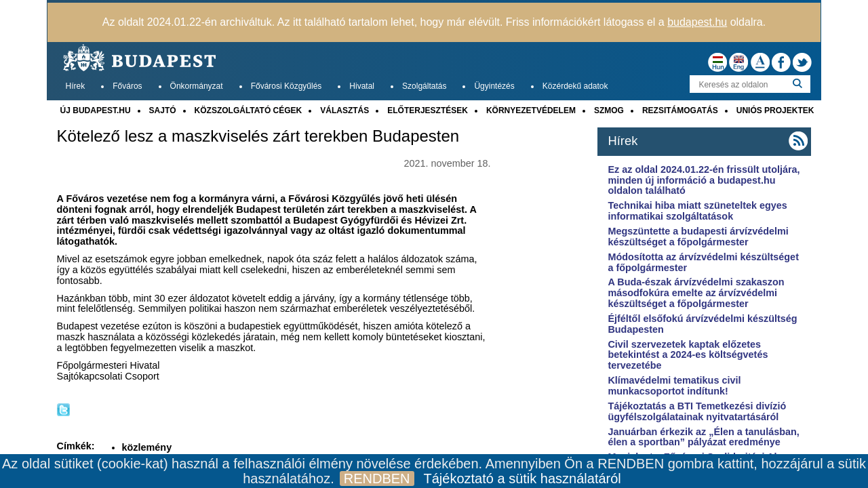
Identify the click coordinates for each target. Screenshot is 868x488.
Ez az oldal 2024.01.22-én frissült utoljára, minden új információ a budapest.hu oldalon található (704, 180)
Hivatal (362, 86)
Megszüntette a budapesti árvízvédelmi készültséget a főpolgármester (698, 237)
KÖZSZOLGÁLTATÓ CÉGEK (249, 110)
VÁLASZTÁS (344, 110)
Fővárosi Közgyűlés (287, 86)
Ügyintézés (494, 86)
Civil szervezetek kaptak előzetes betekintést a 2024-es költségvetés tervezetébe (688, 355)
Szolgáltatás (424, 86)
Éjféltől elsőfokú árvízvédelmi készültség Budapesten (702, 324)
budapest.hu (697, 22)
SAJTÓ (163, 110)
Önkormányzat (197, 86)
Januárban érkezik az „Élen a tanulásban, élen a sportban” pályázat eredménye (703, 437)
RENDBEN (377, 479)
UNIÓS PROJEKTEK (775, 110)
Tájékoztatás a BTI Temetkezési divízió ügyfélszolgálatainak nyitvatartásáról (697, 411)
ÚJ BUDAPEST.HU (96, 110)
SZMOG (609, 110)
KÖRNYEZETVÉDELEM (531, 110)
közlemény (147, 447)
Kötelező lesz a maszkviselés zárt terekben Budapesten (258, 136)
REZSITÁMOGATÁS (680, 110)
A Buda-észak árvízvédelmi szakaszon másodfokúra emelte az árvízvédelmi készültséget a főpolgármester (696, 293)
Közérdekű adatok (575, 86)
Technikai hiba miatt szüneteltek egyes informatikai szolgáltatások (697, 211)
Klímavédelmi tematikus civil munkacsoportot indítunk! (674, 386)
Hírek (76, 86)
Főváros (127, 86)
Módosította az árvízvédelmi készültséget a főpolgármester (703, 262)
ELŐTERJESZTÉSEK (428, 110)
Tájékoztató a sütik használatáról (522, 479)
